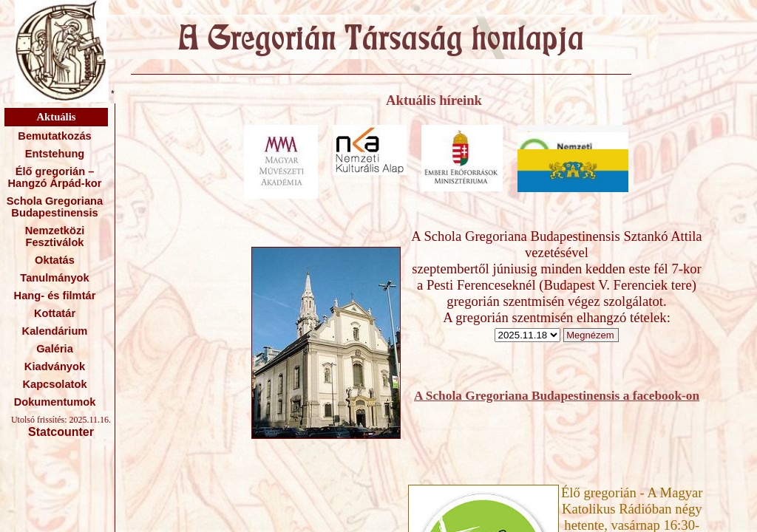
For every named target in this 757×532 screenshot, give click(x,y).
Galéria (55, 349)
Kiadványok (55, 366)
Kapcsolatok (54, 384)
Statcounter (61, 432)
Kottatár (55, 313)
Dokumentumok (55, 402)
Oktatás (55, 260)
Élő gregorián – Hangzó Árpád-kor (54, 177)
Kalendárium (55, 331)
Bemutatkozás (54, 136)
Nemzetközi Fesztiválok (55, 236)
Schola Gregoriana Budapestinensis (55, 207)
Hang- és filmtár (55, 296)
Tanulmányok (54, 278)
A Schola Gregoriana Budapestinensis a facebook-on (557, 396)
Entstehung (55, 154)
